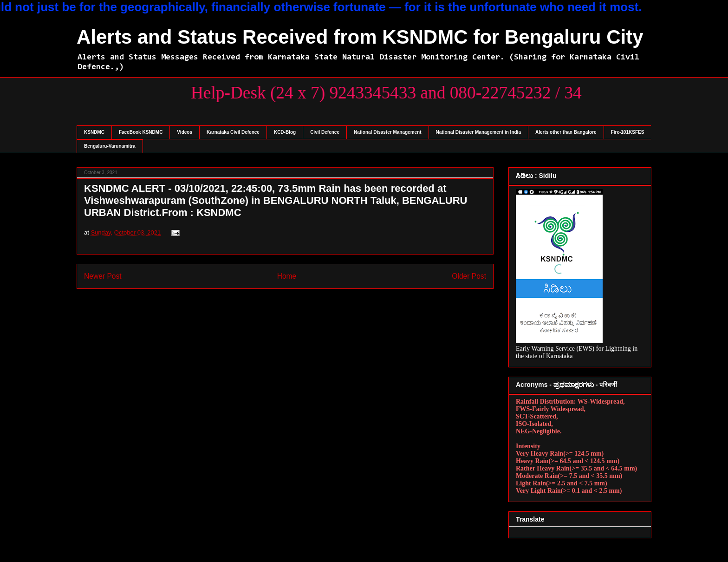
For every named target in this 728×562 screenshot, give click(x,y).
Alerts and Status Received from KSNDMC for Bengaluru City (360, 37)
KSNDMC (94, 132)
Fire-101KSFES (628, 132)
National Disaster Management (388, 132)
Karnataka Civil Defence (233, 132)
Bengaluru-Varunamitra (110, 146)
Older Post (469, 276)
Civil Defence (325, 132)
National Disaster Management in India (478, 132)
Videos (185, 132)
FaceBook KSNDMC (141, 132)
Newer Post (103, 276)
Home (287, 276)
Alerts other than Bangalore (566, 132)
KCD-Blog (285, 132)
